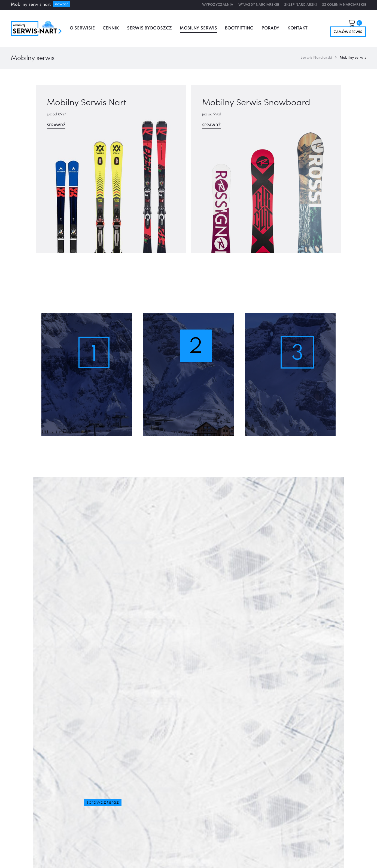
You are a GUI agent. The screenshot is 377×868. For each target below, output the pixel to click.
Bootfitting (239, 28)
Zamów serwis (348, 32)
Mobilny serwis (198, 28)
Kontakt (297, 28)
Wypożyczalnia (218, 5)
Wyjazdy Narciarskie (259, 5)
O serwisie (82, 28)
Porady (270, 28)
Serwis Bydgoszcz (149, 28)
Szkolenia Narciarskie (344, 5)
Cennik (111, 28)
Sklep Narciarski (300, 5)
